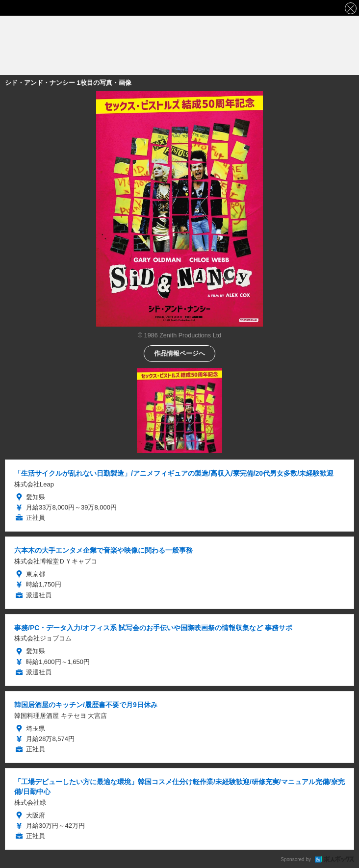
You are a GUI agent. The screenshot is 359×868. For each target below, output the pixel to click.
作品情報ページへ (179, 353)
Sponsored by (296, 859)
